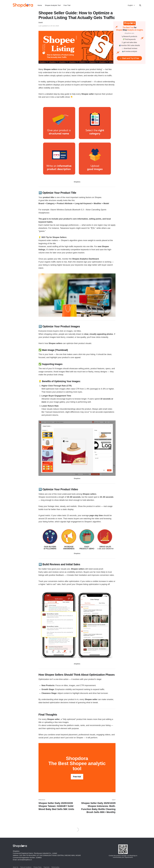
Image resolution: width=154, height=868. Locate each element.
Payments (46, 867)
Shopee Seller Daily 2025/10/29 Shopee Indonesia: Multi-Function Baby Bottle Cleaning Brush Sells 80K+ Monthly (97, 806)
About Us (15, 867)
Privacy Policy (37, 867)
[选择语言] (131, 5)
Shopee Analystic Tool (53, 5)
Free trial (77, 777)
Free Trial (67, 5)
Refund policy (55, 867)
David (41, 22)
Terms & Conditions (26, 867)
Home (40, 5)
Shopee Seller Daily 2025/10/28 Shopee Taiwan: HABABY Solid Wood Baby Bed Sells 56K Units (57, 805)
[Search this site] (140, 5)
